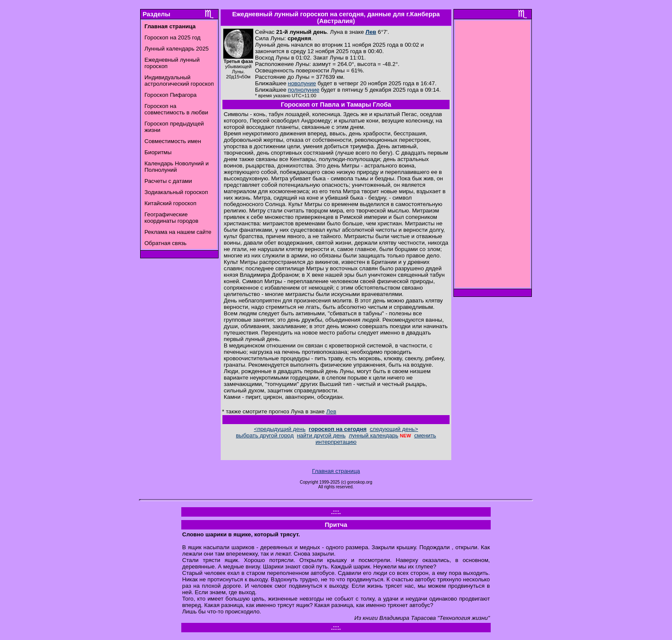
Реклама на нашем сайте (178, 232)
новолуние (302, 83)
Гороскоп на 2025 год (172, 37)
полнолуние (304, 90)
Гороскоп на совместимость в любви (176, 109)
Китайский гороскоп (170, 203)
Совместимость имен (173, 141)
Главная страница (336, 471)
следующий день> (394, 429)
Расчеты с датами (168, 181)
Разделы (156, 14)
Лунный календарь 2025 (177, 49)
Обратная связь (165, 243)
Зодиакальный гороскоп (176, 192)
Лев (371, 32)
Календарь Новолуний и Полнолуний (177, 167)
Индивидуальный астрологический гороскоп (179, 81)
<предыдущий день (279, 429)
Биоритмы (158, 152)
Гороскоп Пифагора (171, 95)
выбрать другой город (265, 435)
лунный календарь (374, 435)
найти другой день (321, 435)
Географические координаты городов (171, 218)
